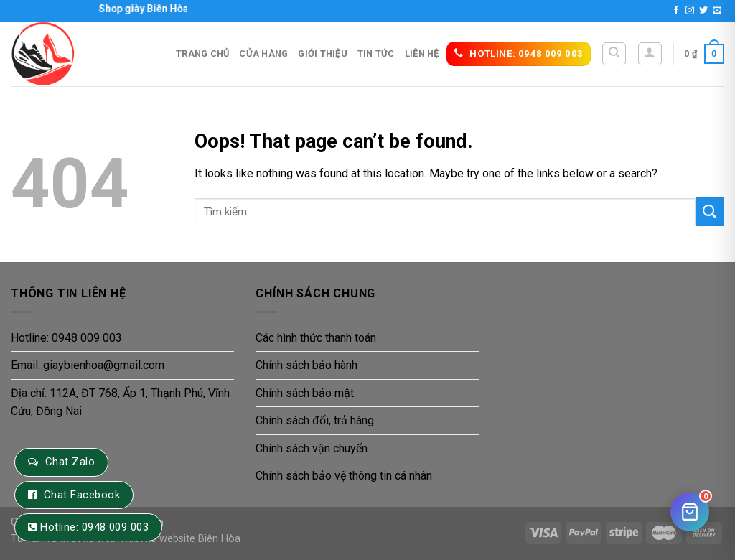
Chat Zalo (70, 462)
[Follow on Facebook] (676, 11)
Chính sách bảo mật (305, 393)
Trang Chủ (202, 53)
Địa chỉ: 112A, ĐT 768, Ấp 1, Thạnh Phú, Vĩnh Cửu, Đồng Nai (120, 402)
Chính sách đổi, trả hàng (315, 420)
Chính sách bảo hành (306, 365)
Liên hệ (422, 53)
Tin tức (376, 53)
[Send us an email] (717, 11)
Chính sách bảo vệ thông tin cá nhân (344, 476)
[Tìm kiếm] (614, 54)
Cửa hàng (263, 53)
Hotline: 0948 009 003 (66, 338)
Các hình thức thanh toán (316, 338)
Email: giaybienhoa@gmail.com (88, 365)
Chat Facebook (82, 495)
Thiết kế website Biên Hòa (180, 539)
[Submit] (710, 211)
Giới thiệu (323, 53)
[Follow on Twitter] (703, 11)
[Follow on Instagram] (690, 11)
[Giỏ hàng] (690, 512)
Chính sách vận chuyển (312, 448)
